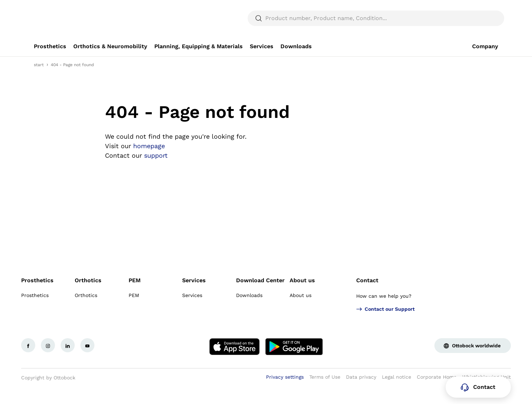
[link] (50, 63)
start (39, 82)
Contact (367, 297)
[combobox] (478, 8)
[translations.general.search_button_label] (486, 35)
